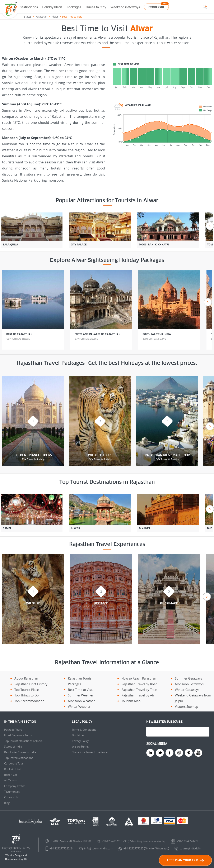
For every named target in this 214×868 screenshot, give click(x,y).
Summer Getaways (189, 678)
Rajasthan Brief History (31, 684)
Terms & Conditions (84, 730)
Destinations (29, 7)
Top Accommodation (29, 701)
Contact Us (11, 797)
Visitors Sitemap (187, 706)
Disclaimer (78, 735)
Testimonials (12, 792)
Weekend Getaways (125, 7)
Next (210, 226)
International (157, 7)
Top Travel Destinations (19, 758)
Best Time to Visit (80, 690)
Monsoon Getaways (189, 684)
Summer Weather (81, 695)
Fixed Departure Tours (18, 735)
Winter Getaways (187, 690)
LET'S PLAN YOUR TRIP (185, 860)
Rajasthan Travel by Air (138, 695)
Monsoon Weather (81, 701)
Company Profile (15, 786)
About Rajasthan (26, 678)
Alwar (55, 16)
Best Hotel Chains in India (20, 752)
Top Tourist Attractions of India (23, 741)
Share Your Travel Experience (90, 752)
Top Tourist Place (27, 690)
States (28, 16)
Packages (74, 7)
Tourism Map (131, 701)
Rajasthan (41, 16)
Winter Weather (79, 706)
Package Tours (13, 730)
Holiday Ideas (52, 7)
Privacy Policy (80, 741)
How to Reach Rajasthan (139, 678)
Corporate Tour (14, 763)
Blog (7, 803)
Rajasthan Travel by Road (139, 684)
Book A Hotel (12, 769)
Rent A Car (11, 775)
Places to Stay (96, 7)
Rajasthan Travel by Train (139, 690)
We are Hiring (80, 747)
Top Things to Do (27, 695)
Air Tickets (10, 780)
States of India (13, 747)
